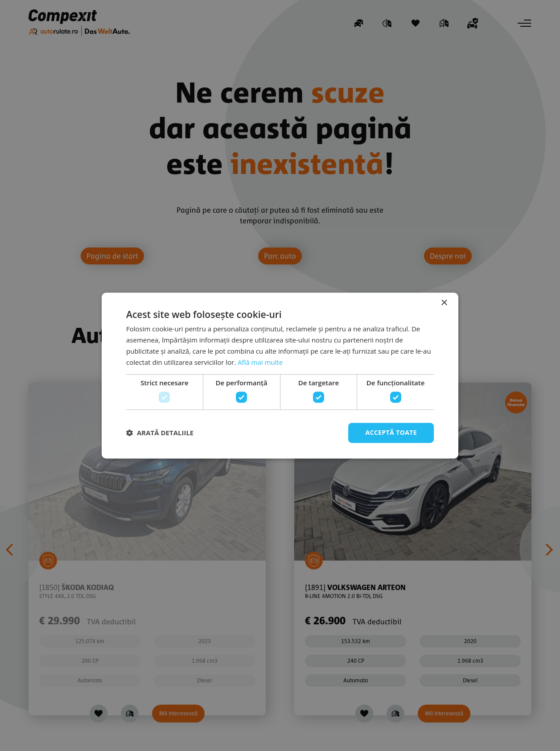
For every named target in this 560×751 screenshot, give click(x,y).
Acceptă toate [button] (391, 432)
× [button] (444, 303)
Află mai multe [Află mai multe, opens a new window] (260, 362)
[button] (160, 433)
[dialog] (280, 375)
